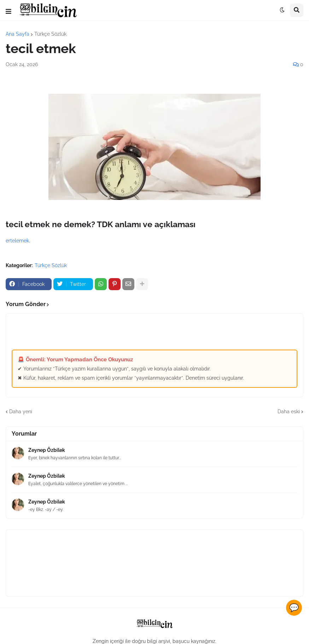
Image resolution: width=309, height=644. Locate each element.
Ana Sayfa (18, 34)
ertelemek (17, 241)
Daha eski (289, 412)
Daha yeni (21, 412)
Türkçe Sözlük (50, 34)
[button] (8, 12)
